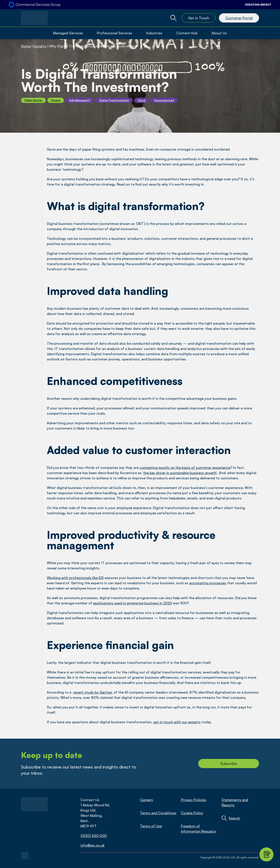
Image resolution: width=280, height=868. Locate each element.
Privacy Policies (194, 800)
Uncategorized (164, 100)
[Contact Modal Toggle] (266, 854)
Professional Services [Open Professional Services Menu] (115, 33)
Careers (146, 800)
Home (26, 46)
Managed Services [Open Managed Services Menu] (68, 33)
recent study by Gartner (93, 692)
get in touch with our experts (177, 722)
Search (234, 818)
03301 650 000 (94, 836)
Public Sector (33, 100)
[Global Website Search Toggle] (173, 18)
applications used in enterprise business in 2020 (132, 603)
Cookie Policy (192, 813)
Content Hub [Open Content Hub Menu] (187, 33)
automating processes (208, 583)
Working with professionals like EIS (75, 578)
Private (56, 100)
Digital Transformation (114, 100)
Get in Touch (199, 18)
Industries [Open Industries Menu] (154, 33)
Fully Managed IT (80, 100)
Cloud (142, 100)
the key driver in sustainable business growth (180, 473)
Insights (40, 46)
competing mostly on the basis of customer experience (185, 468)
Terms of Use (151, 826)
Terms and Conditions (158, 813)
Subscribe (229, 764)
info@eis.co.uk (93, 845)
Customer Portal (239, 18)
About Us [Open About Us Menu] (219, 33)
